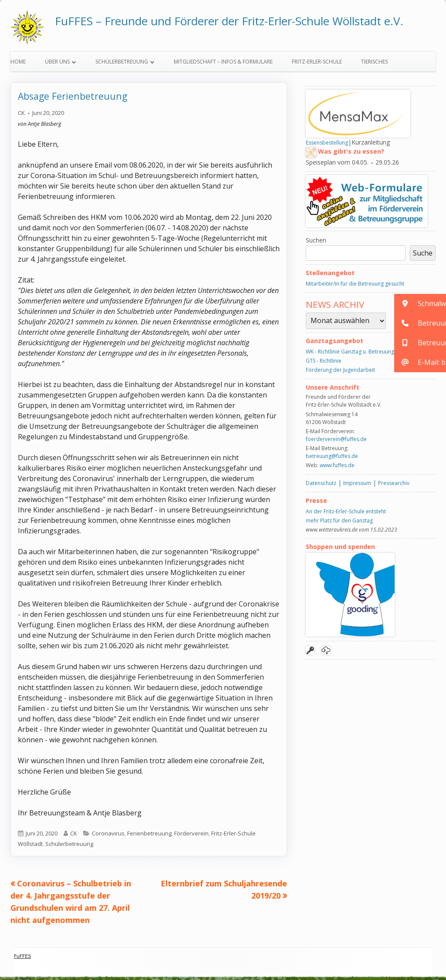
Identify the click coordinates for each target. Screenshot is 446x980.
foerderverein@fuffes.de (336, 443)
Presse (316, 504)
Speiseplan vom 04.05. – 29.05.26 (352, 166)
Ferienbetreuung (149, 837)
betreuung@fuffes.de (332, 460)
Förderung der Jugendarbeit (340, 374)
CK (21, 117)
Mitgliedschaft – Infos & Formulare (223, 66)
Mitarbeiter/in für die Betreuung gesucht (355, 288)
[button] (420, 304)
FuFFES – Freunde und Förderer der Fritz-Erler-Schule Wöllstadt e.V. (229, 21)
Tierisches (374, 66)
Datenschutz (321, 487)
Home (18, 66)
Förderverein (191, 837)
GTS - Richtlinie (324, 365)
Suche (423, 257)
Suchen (316, 244)
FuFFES (22, 960)
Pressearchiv (394, 487)
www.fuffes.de (337, 469)
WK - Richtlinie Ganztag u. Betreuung (350, 355)
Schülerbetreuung (122, 66)
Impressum (357, 487)
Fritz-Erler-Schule (317, 66)
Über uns (57, 66)
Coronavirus (108, 837)
